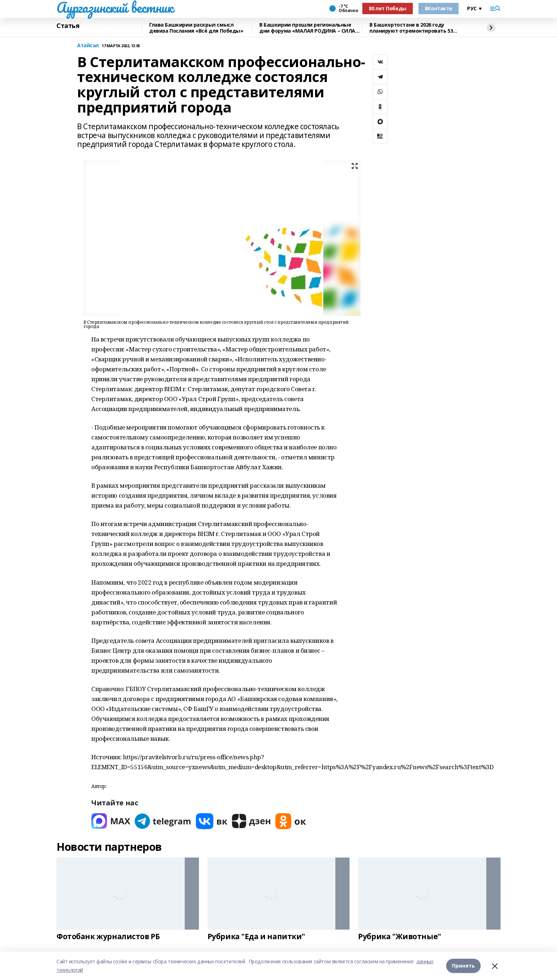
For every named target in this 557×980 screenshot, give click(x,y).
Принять (463, 966)
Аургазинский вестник (115, 7)
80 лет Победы (388, 8)
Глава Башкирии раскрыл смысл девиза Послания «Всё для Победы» (196, 28)
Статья (68, 26)
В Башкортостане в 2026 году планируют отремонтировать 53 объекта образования (411, 28)
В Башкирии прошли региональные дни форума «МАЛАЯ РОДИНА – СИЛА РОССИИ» (307, 28)
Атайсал (88, 46)
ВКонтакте (439, 8)
